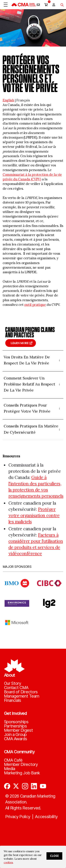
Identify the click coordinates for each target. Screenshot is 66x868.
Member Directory (21, 764)
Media (10, 769)
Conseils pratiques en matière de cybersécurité (31, 429)
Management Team (22, 696)
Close (54, 856)
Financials (13, 700)
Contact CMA (16, 688)
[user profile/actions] (54, 5)
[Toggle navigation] (61, 5)
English (8, 100)
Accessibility (46, 817)
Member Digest (18, 730)
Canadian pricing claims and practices (30, 332)
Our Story (13, 683)
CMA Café (13, 760)
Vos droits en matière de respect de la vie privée (27, 360)
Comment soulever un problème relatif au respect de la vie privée (29, 384)
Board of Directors (21, 692)
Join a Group (15, 735)
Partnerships (15, 726)
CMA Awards (16, 739)
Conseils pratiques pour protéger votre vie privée (27, 408)
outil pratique (35, 305)
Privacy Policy (18, 817)
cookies (8, 862)
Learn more (20, 343)
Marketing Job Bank (22, 773)
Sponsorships (16, 722)
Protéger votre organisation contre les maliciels (34, 515)
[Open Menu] (6, 5)
